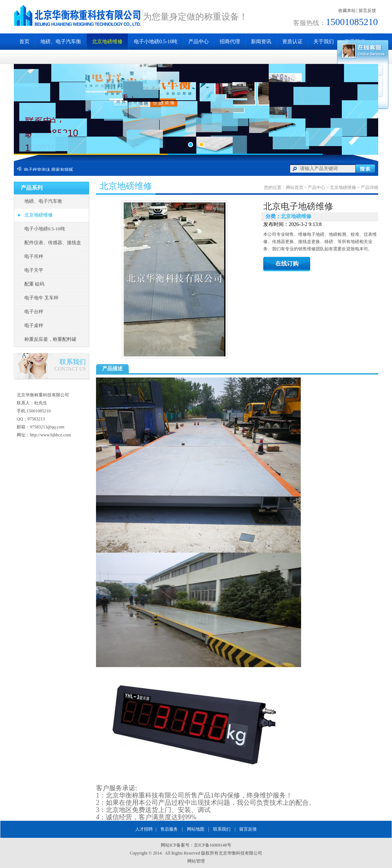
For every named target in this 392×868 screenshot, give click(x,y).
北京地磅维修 (107, 42)
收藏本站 (347, 11)
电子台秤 (34, 312)
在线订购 (287, 264)
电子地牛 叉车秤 (41, 298)
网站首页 (295, 187)
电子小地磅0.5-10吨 (156, 42)
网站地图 (196, 829)
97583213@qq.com (47, 427)
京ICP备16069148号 (213, 845)
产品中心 (199, 42)
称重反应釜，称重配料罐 (50, 339)
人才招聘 (144, 829)
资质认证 (292, 42)
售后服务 (169, 829)
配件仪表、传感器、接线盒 (53, 243)
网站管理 (196, 861)
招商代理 (230, 42)
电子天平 (34, 270)
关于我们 (324, 42)
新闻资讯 (261, 42)
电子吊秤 (34, 256)
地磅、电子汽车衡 (61, 42)
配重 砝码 (34, 284)
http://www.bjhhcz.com (50, 435)
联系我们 (222, 829)
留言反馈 (367, 11)
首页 (24, 42)
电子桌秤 (34, 325)
